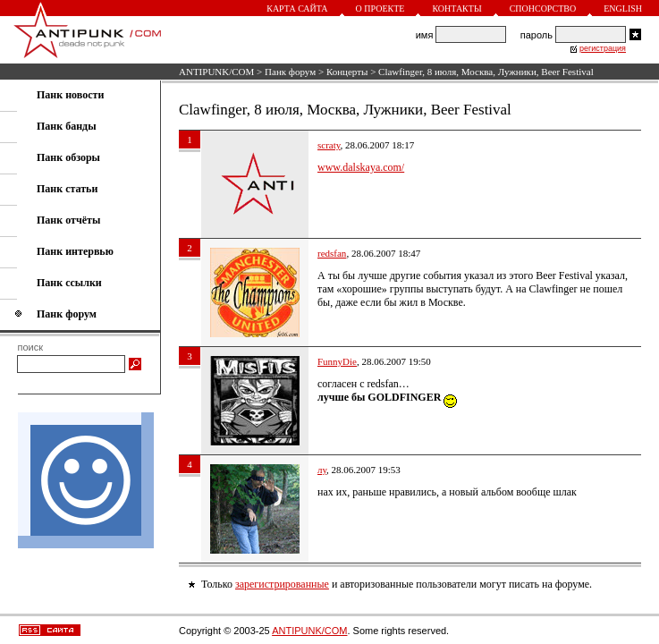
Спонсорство (543, 8)
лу (322, 470)
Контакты (456, 8)
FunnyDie (337, 361)
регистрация (603, 48)
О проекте (380, 8)
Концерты (347, 72)
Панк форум (290, 72)
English (623, 8)
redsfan (332, 253)
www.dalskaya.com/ (361, 167)
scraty (329, 145)
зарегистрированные (282, 584)
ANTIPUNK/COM (216, 72)
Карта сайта (297, 8)
